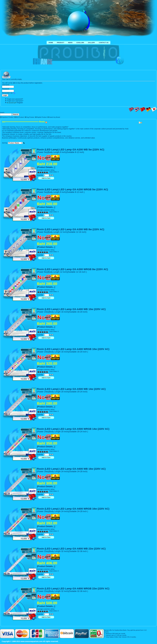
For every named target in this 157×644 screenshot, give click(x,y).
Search (2, 113)
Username (6, 85)
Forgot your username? (15, 101)
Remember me (7, 93)
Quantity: (40, 175)
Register (20, 103)
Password (6, 89)
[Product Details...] (46, 167)
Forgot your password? (15, 99)
